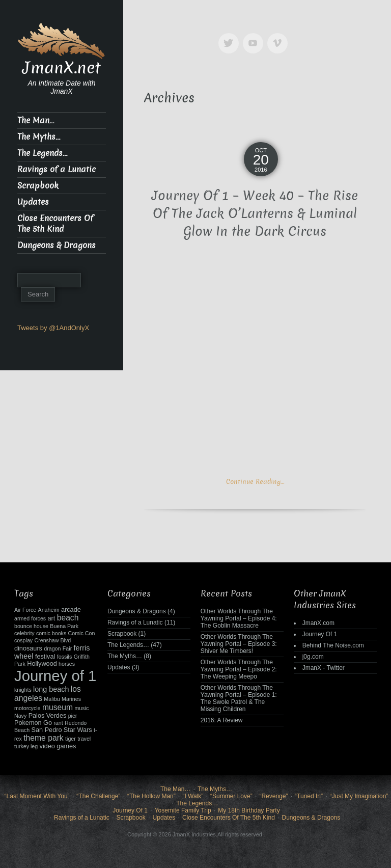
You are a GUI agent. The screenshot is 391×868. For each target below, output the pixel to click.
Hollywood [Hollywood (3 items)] (42, 664)
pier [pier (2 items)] (73, 716)
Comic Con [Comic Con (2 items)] (82, 633)
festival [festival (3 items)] (45, 657)
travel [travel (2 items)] (84, 739)
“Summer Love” (231, 796)
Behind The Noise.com (333, 645)
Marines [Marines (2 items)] (71, 699)
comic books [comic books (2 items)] (51, 633)
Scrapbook (38, 186)
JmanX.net (62, 68)
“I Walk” (193, 796)
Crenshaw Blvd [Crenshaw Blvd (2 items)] (52, 640)
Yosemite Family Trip (183, 810)
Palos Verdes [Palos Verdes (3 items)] (48, 716)
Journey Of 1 (320, 634)
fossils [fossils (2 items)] (65, 657)
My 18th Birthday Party (249, 810)
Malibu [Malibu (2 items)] (52, 699)
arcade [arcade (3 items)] (71, 610)
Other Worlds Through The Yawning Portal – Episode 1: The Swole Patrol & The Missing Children (239, 698)
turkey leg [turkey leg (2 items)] (26, 746)
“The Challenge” (98, 796)
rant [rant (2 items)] (58, 723)
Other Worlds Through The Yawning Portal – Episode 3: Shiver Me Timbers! (239, 644)
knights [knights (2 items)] (23, 690)
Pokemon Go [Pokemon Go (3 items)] (33, 723)
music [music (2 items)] (81, 708)
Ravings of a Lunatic (57, 169)
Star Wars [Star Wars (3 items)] (78, 730)
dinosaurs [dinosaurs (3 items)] (28, 648)
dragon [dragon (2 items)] (52, 648)
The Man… (36, 120)
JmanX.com (318, 623)
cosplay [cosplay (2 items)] (23, 640)
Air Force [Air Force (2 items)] (25, 610)
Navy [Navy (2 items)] (20, 716)
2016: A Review (222, 720)
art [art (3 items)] (52, 618)
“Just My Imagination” (359, 796)
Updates (33, 202)
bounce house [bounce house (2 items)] (31, 626)
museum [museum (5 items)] (58, 707)
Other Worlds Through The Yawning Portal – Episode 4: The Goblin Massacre (239, 618)
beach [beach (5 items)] (68, 618)
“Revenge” (273, 796)
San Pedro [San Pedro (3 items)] (47, 730)
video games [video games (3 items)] (58, 746)
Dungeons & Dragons (57, 245)
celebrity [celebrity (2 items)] (24, 633)
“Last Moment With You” (37, 796)
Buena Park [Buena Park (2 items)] (64, 626)
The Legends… (42, 153)
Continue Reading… (255, 482)
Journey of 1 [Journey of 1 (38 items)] (55, 676)
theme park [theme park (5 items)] (44, 738)
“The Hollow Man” (151, 796)
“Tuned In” (309, 796)
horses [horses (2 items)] (67, 664)
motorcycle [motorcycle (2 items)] (27, 708)
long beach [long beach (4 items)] (51, 689)
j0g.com (313, 657)
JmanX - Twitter (324, 668)
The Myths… (39, 137)
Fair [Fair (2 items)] (67, 648)
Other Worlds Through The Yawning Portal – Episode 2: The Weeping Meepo (239, 669)
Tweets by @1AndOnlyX (53, 328)
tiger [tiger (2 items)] (71, 739)
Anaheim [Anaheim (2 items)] (49, 610)
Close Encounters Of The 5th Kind (55, 224)
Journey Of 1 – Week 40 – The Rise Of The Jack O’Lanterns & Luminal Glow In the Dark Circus (255, 214)
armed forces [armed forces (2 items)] (30, 618)
